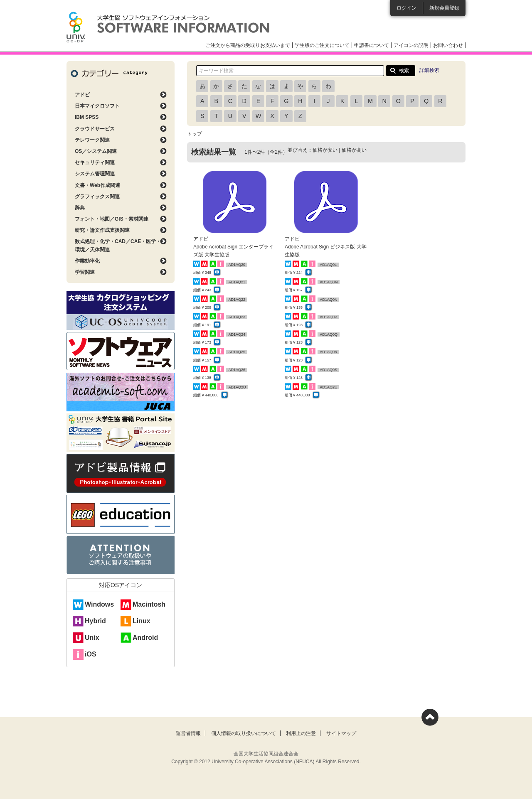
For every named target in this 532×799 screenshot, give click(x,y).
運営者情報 (188, 733)
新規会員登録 (444, 8)
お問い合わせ (448, 45)
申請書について (372, 45)
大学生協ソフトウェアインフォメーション (168, 27)
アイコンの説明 (411, 45)
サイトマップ (341, 733)
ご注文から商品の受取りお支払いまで (248, 45)
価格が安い (325, 150)
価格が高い (354, 150)
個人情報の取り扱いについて (244, 733)
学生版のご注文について (322, 45)
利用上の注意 (301, 733)
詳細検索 (429, 70)
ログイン (406, 8)
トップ (195, 134)
